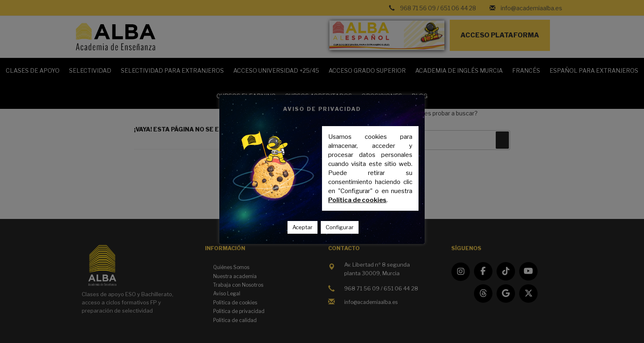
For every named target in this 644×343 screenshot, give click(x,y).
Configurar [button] (340, 227)
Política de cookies (357, 200)
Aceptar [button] (302, 227)
